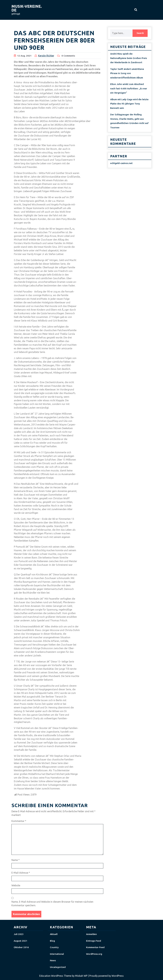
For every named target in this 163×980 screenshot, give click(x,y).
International (57, 954)
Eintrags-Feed (94, 941)
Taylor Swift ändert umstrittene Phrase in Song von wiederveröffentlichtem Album (127, 73)
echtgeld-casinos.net (121, 163)
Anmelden (91, 934)
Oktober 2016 (21, 947)
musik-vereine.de (27, 8)
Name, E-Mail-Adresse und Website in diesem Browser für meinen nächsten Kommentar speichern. (52, 904)
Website (16, 885)
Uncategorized (58, 967)
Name (16, 860)
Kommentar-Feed (95, 947)
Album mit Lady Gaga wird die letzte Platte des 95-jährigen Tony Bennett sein (129, 104)
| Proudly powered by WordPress (106, 976)
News (53, 960)
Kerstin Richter (46, 56)
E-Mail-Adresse (21, 873)
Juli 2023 (19, 934)
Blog (52, 941)
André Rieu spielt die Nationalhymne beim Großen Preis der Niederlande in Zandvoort (129, 58)
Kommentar (19, 821)
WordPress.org (94, 954)
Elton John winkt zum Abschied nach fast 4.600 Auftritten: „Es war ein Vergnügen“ (129, 88)
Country (54, 947)
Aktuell (54, 934)
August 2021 (21, 941)
